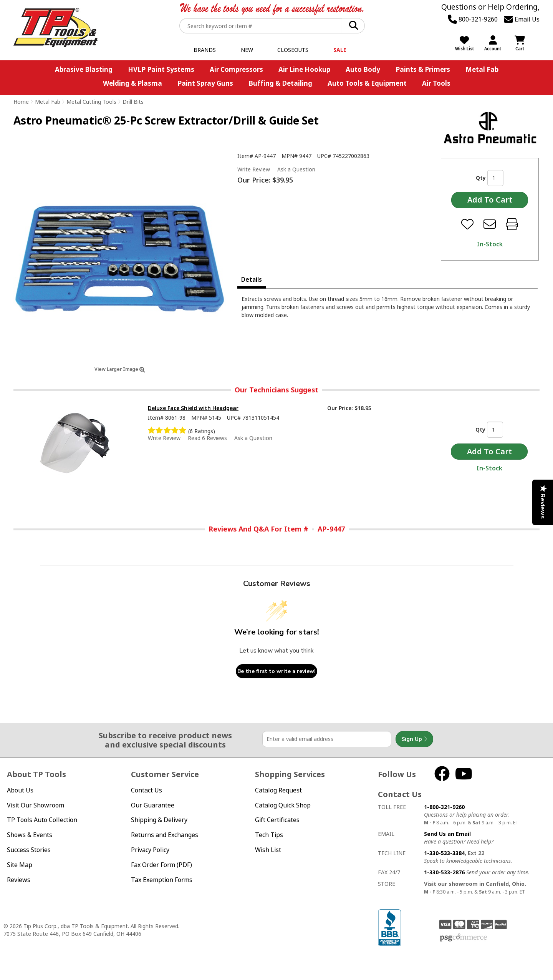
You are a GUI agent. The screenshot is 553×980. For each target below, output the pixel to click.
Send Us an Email (447, 834)
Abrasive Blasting (84, 69)
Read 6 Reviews (207, 438)
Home (21, 102)
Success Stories (29, 850)
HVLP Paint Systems (161, 69)
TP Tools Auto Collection (42, 820)
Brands (205, 50)
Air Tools (436, 83)
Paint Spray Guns (205, 83)
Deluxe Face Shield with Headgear (193, 408)
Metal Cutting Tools (91, 102)
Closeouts (293, 50)
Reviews (19, 880)
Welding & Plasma (132, 83)
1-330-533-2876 (444, 872)
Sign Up (414, 739)
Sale (340, 50)
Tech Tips (269, 835)
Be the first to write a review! (276, 671)
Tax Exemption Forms (162, 880)
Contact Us (147, 790)
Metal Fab (482, 69)
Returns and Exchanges (165, 835)
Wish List (268, 850)
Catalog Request (278, 790)
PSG (463, 938)
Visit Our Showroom (36, 805)
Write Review (254, 169)
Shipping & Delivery (159, 820)
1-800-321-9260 (444, 807)
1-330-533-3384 (444, 853)
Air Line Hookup (304, 69)
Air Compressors (236, 69)
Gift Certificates (277, 820)
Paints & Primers (423, 69)
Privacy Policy (150, 850)
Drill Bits (133, 102)
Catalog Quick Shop (283, 805)
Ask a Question (296, 169)
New (247, 50)
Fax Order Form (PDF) (161, 865)
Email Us (522, 19)
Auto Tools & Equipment (367, 83)
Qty (481, 178)
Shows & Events (30, 835)
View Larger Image (120, 369)
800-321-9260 (473, 19)
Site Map (20, 865)
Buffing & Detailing (280, 83)
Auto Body (363, 69)
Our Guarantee (153, 805)
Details (252, 279)
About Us (20, 790)
